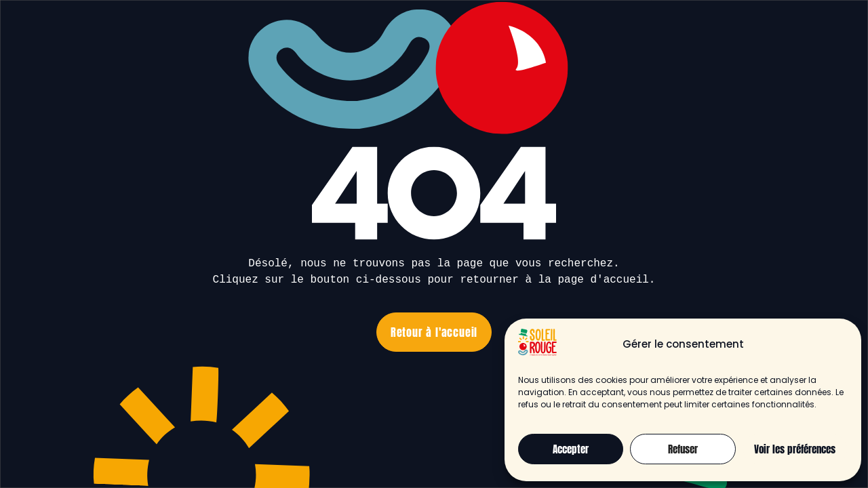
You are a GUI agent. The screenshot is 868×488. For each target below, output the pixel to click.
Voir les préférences (795, 449)
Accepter (571, 449)
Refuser (683, 449)
